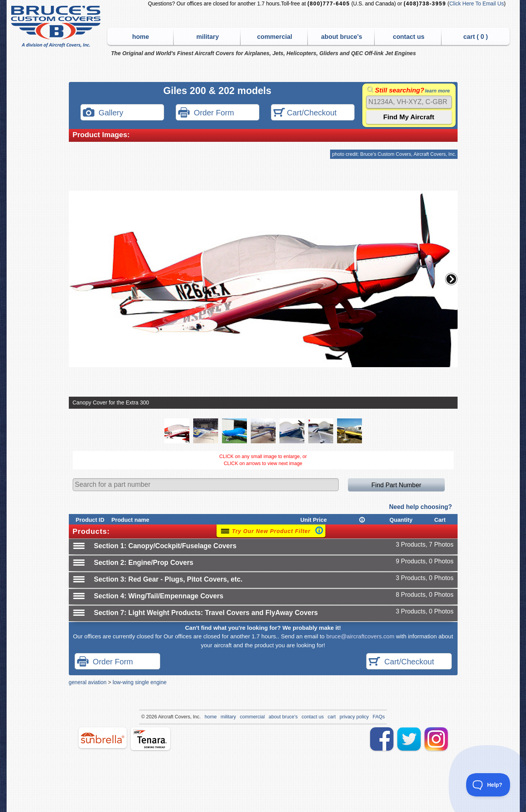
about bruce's (342, 37)
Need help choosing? (421, 507)
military (208, 37)
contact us (408, 37)
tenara (150, 739)
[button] (451, 279)
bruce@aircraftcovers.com (360, 636)
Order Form (206, 113)
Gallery (103, 113)
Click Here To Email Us (477, 4)
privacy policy (354, 717)
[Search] (409, 102)
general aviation (88, 682)
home (141, 37)
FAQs (379, 717)
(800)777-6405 (329, 4)
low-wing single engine (140, 682)
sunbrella (103, 738)
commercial (274, 37)
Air (161, 717)
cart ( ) (476, 37)
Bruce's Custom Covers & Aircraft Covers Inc (57, 27)
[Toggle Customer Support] (488, 785)
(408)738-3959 (425, 4)
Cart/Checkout (305, 113)
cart (332, 717)
